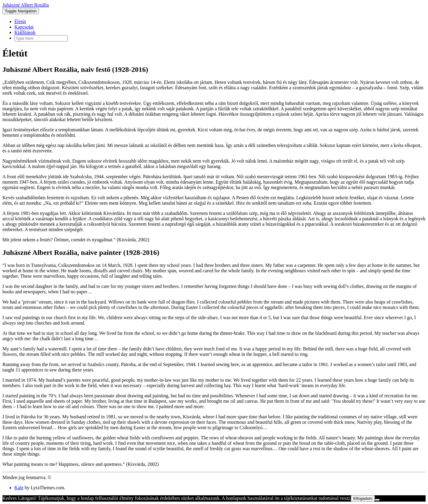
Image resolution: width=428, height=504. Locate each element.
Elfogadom (363, 498)
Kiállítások (25, 32)
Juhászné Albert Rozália (26, 5)
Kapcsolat (24, 27)
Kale (19, 488)
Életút (20, 21)
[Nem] (377, 500)
